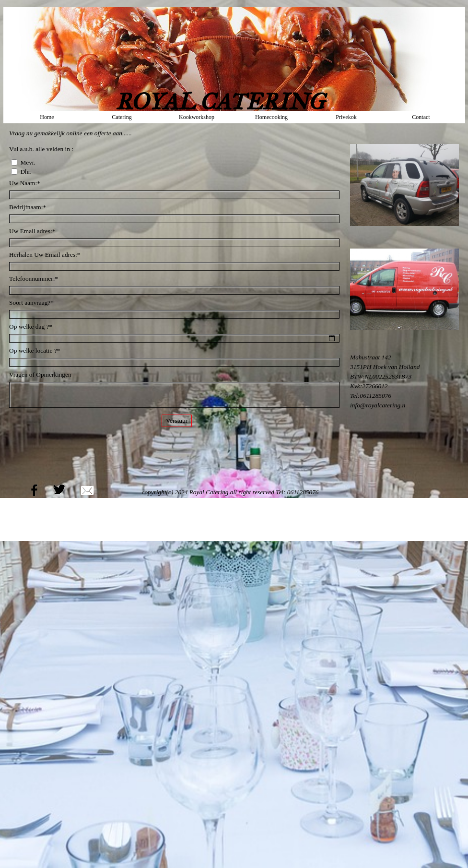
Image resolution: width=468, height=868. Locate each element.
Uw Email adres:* (32, 231)
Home (47, 117)
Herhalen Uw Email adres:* (45, 255)
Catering (122, 117)
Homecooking (271, 117)
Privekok (346, 117)
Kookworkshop (197, 117)
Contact (421, 117)
